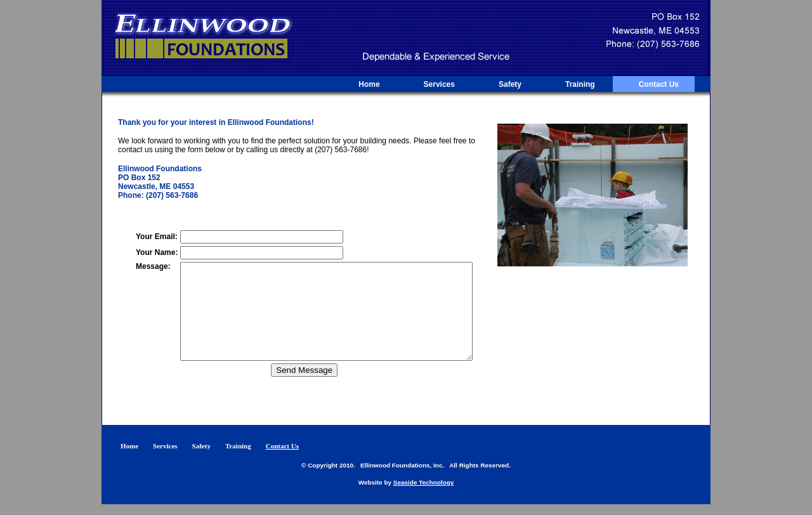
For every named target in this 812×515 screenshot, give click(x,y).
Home (369, 84)
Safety (510, 84)
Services (439, 84)
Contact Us (659, 84)
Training (580, 84)
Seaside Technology (424, 493)
